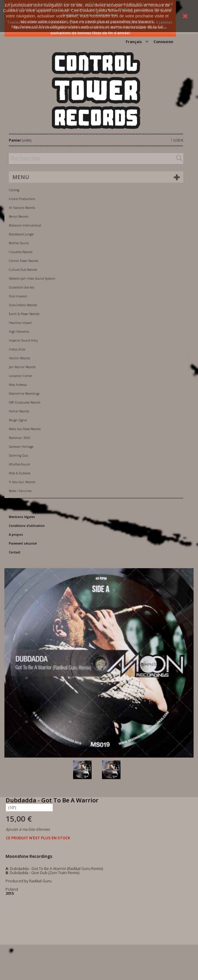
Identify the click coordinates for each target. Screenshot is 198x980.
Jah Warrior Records (22, 367)
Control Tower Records (24, 261)
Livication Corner (20, 376)
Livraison (16, 508)
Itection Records (19, 358)
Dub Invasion (18, 296)
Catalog (14, 190)
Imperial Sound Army (23, 340)
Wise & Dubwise (20, 473)
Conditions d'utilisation (27, 526)
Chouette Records (21, 252)
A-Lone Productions (22, 199)
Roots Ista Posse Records (25, 429)
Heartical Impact (20, 323)
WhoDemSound (19, 464)
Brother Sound (19, 243)
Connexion (163, 42)
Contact (15, 552)
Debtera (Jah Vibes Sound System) (32, 278)
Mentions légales (22, 517)
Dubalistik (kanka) (22, 287)
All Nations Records (22, 208)
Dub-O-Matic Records (23, 305)
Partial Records (19, 411)
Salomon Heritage (21, 447)
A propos (16, 535)
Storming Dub (18, 455)
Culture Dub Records (23, 270)
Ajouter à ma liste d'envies (28, 829)
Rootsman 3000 (20, 438)
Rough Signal (18, 420)
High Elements (19, 332)
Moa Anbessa (18, 385)
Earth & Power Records (24, 314)
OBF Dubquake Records (25, 402)
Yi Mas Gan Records (22, 482)
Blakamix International (25, 225)
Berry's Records (19, 217)
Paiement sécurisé (23, 543)
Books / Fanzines (20, 491)
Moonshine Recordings (24, 394)
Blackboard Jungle (21, 234)
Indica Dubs (17, 349)
